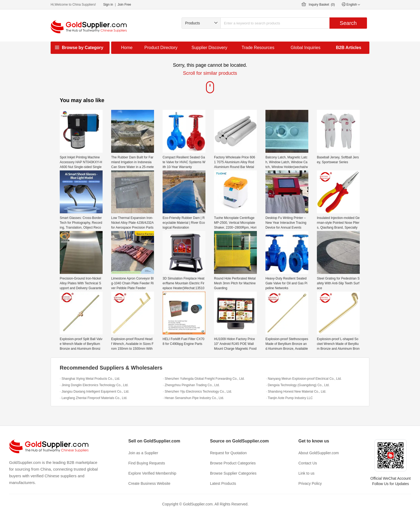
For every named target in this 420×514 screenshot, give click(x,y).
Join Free (124, 5)
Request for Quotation (228, 453)
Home (127, 48)
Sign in (108, 5)
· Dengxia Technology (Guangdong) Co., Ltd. (298, 385)
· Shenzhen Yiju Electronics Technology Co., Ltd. (197, 392)
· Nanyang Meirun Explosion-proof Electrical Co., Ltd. (304, 379)
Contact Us (308, 463)
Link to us (306, 473)
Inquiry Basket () (322, 5)
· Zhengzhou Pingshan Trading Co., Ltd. (191, 385)
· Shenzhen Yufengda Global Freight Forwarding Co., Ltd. (204, 379)
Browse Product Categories (233, 463)
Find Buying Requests (147, 463)
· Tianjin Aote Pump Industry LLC (289, 398)
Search (348, 23)
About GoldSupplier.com (319, 453)
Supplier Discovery (209, 48)
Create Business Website (149, 483)
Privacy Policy (310, 483)
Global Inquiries (305, 48)
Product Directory (161, 48)
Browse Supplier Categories (233, 473)
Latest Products (223, 483)
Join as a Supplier (143, 453)
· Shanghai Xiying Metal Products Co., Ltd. (90, 379)
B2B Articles (349, 48)
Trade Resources (258, 48)
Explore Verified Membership (152, 473)
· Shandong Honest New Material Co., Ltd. (296, 392)
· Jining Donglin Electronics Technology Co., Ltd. (94, 385)
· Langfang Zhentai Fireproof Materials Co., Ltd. (93, 398)
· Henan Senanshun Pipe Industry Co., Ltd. (193, 398)
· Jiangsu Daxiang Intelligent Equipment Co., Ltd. (95, 392)
